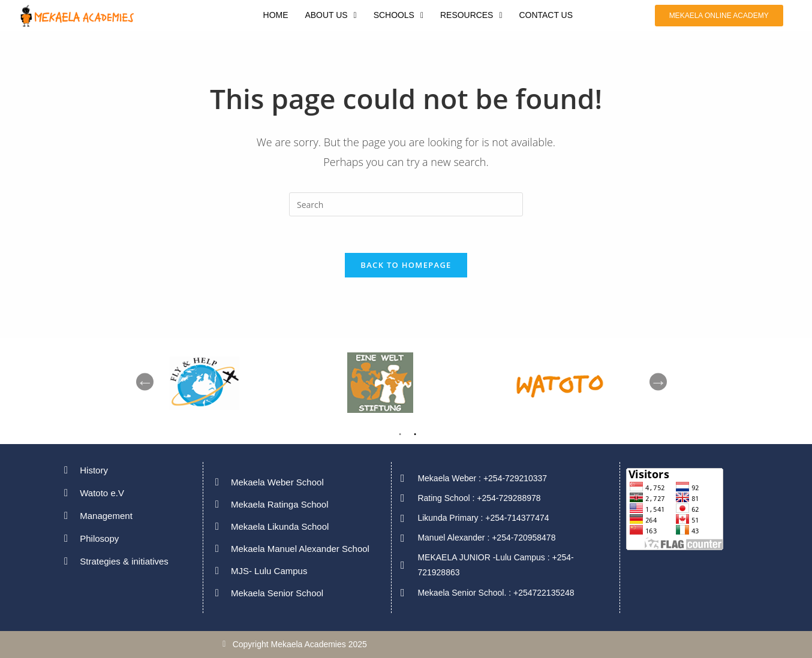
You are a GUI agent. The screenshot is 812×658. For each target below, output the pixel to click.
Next (658, 382)
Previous (145, 382)
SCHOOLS (398, 16)
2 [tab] (415, 437)
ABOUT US (330, 16)
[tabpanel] (586, 382)
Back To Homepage (406, 265)
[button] (330, 16)
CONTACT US (546, 16)
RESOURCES (471, 16)
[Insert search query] (406, 204)
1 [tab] (400, 437)
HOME (275, 16)
